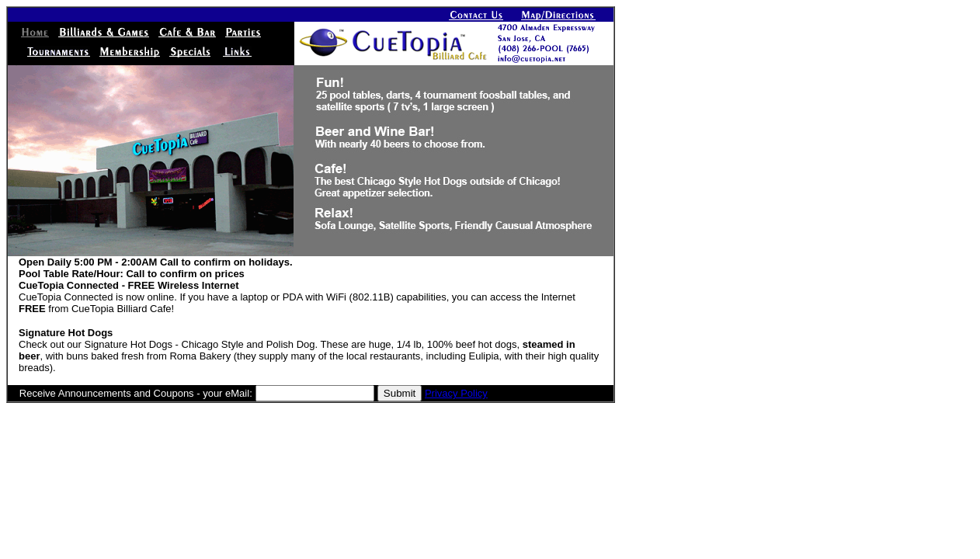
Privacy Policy (456, 393)
